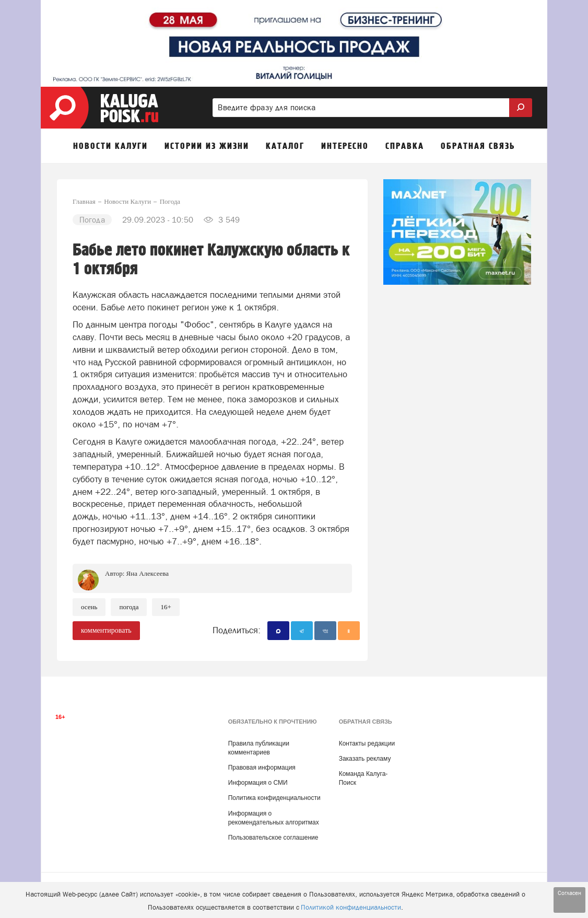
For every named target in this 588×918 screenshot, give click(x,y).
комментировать (106, 630)
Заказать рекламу (365, 759)
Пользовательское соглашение (273, 838)
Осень (89, 607)
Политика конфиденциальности (274, 798)
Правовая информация (262, 768)
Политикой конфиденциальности (351, 907)
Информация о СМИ (258, 783)
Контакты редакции (367, 743)
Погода (129, 607)
